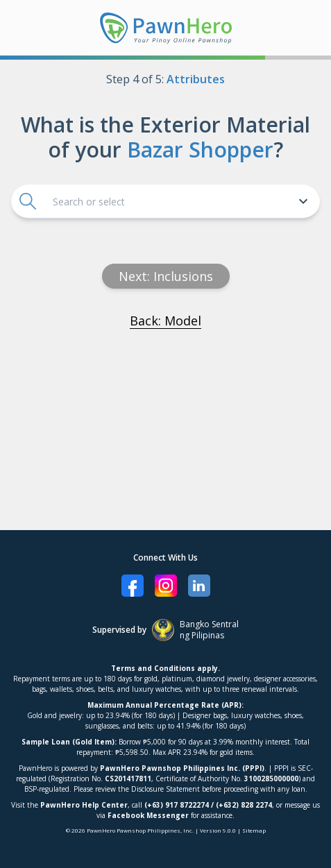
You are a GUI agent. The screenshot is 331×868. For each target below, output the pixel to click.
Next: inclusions (166, 276)
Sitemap (254, 830)
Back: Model (165, 321)
